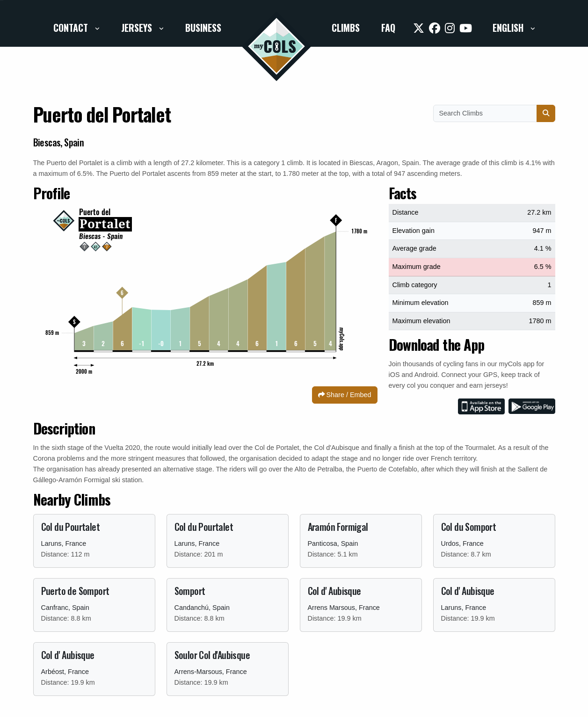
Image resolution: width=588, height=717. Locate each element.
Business (203, 28)
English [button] (509, 28)
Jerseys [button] (138, 28)
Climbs (346, 28)
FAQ (388, 28)
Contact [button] (72, 28)
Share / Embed (345, 395)
